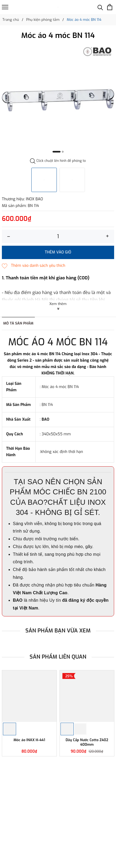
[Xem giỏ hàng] (110, 7)
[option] (58, 100)
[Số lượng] (58, 236)
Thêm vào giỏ (58, 252)
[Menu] (5, 7)
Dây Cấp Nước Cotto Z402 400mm (87, 742)
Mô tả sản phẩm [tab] (18, 323)
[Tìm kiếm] (100, 7)
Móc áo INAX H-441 (29, 740)
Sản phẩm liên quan (58, 657)
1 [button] (57, 152)
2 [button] (63, 152)
